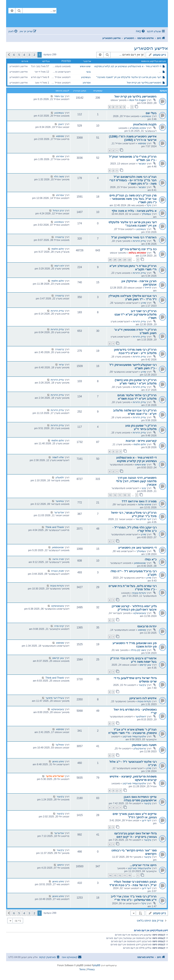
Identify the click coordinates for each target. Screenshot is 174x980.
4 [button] (24, 55)
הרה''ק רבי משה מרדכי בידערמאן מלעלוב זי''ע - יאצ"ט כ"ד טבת (135, 351)
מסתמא (142, 143)
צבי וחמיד (59, 96)
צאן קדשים (145, 665)
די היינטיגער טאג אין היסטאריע (137, 548)
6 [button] (14, 55)
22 (129, 260)
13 (110, 495)
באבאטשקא (140, 613)
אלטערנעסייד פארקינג (134, 736)
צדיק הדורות (139, 241)
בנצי (88, 72)
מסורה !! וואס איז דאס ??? (139, 501)
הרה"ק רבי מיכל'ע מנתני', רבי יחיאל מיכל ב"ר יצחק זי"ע (134, 514)
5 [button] (19, 55)
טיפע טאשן (58, 761)
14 (110, 875)
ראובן (61, 124)
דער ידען (147, 820)
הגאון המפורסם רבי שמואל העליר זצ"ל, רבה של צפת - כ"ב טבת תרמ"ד (133, 883)
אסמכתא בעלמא (137, 253)
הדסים (61, 865)
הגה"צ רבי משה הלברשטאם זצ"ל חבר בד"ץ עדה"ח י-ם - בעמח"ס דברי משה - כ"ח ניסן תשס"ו (133, 180)
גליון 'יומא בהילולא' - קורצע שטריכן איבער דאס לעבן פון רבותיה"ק (134, 608)
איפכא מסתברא (138, 128)
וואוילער (60, 745)
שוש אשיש (85, 66)
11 (120, 495)
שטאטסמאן (58, 547)
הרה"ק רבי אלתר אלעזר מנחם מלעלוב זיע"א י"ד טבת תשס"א (137, 397)
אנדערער (59, 512)
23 (125, 260)
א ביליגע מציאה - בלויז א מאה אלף (134, 211)
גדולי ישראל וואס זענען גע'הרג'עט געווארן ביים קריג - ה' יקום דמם (135, 835)
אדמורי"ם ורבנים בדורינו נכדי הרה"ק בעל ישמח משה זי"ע (133, 660)
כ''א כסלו (151, 559)
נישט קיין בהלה (138, 650)
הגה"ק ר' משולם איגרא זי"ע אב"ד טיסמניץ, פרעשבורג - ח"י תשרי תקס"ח (132, 731)
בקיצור (142, 685)
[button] (9, 55)
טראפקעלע (140, 748)
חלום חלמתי (58, 249)
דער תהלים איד (143, 519)
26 (110, 260)
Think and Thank (55, 527)
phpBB (97, 965)
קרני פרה (59, 626)
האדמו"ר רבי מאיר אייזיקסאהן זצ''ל (134, 237)
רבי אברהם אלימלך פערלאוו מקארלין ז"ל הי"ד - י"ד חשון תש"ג (133, 298)
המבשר (142, 164)
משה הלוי (59, 176)
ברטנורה (59, 237)
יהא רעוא (59, 266)
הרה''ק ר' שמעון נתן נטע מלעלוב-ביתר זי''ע (141, 427)
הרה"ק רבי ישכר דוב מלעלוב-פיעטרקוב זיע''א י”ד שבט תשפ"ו (135, 314)
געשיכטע (86, 77)
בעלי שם (151, 113)
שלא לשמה (58, 457)
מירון (144, 303)
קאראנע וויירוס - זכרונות (141, 441)
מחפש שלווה (144, 504)
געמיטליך (146, 214)
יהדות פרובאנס (147, 626)
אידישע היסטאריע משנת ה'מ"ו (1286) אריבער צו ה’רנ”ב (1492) (133, 138)
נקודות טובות (139, 593)
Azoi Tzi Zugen (138, 100)
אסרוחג (87, 83)
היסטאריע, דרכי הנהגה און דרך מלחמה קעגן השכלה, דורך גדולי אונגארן (136, 481)
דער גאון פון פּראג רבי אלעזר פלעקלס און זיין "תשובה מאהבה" (129, 77)
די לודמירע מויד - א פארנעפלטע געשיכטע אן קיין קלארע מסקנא (128, 66)
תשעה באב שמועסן (144, 745)
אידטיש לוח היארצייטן (143, 698)
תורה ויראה (58, 559)
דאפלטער (141, 716)
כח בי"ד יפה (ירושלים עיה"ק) (138, 249)
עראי (61, 364)
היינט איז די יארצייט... (143, 865)
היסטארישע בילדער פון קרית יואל (144, 83)
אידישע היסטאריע (151, 48)
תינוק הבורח (58, 571)
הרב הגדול (58, 210)
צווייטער (60, 501)
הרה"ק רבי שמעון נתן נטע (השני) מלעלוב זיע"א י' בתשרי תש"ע (136, 382)
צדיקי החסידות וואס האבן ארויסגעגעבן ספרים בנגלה (140, 799)
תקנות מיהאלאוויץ (145, 124)
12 (115, 495)
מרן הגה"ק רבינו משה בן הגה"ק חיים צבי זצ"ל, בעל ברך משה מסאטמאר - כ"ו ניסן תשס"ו (133, 199)
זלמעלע (60, 477)
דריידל (148, 288)
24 (120, 260)
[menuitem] (141, 31)
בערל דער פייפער (55, 698)
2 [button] (34, 55)
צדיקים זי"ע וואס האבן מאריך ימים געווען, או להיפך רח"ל (135, 816)
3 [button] (29, 55)
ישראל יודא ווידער (55, 776)
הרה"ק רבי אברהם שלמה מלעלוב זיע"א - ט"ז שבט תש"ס (135, 412)
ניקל (149, 205)
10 (125, 495)
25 (115, 260)
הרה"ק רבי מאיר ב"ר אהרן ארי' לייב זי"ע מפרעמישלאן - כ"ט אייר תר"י (134, 898)
